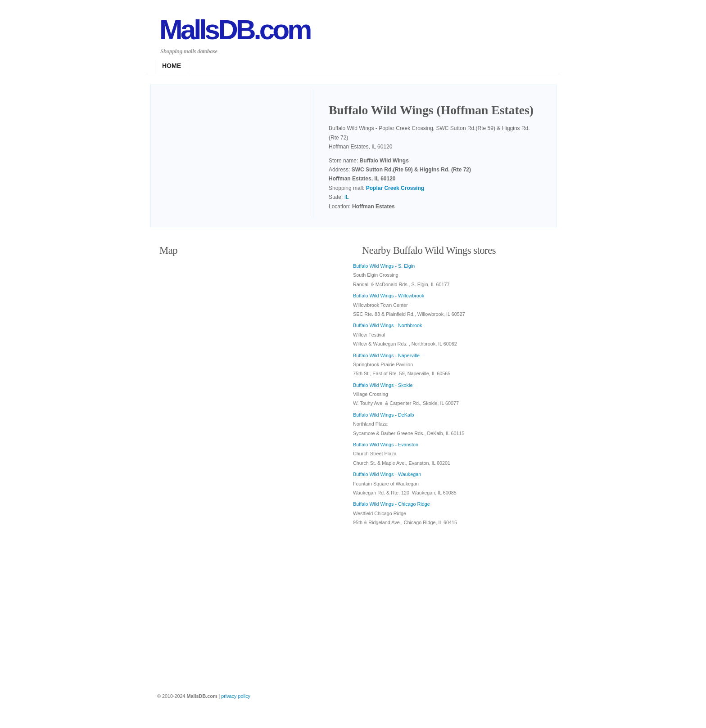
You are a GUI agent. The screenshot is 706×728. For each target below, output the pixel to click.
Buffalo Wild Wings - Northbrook (387, 325)
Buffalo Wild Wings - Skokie (383, 385)
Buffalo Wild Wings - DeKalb (383, 415)
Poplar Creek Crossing (395, 188)
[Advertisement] (236, 155)
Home (172, 66)
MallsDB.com (235, 29)
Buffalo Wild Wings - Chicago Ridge (391, 504)
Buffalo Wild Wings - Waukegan (387, 474)
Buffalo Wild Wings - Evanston (386, 445)
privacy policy (236, 696)
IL (347, 197)
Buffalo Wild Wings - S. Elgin (384, 266)
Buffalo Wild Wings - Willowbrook (389, 296)
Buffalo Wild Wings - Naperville (386, 355)
